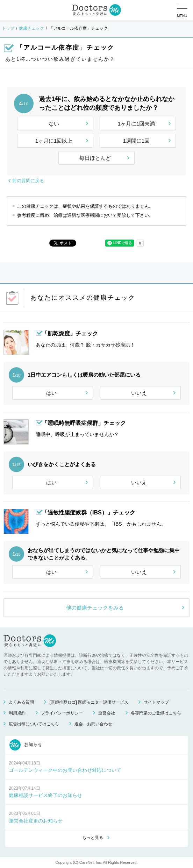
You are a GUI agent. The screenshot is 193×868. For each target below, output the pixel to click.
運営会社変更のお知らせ (36, 821)
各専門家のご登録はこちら (156, 713)
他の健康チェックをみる (95, 608)
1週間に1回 (137, 141)
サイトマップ (156, 702)
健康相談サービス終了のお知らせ (45, 795)
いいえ (139, 393)
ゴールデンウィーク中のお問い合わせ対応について (65, 770)
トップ (8, 28)
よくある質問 (21, 702)
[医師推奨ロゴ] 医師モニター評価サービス (89, 702)
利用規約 (17, 713)
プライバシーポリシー (62, 713)
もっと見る (93, 838)
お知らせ (26, 745)
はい (51, 393)
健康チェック (31, 28)
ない (54, 124)
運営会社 (107, 713)
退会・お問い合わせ (93, 724)
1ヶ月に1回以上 (54, 141)
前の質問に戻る (28, 181)
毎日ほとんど (95, 158)
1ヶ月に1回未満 (137, 124)
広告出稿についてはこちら (34, 724)
